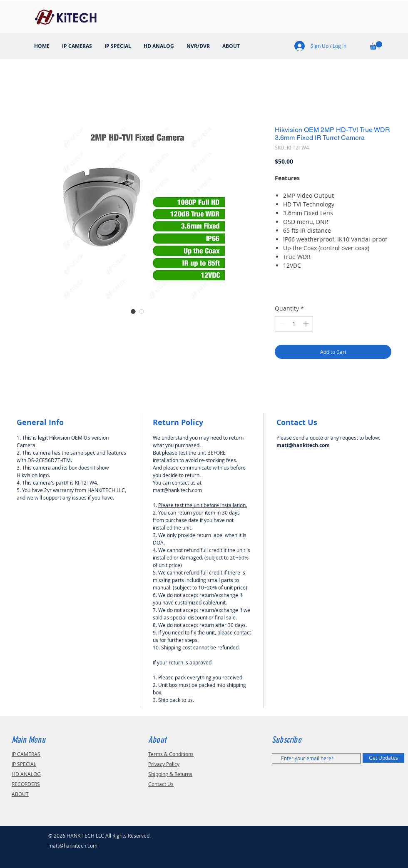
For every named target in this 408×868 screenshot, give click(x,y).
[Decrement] (281, 324)
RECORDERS (26, 784)
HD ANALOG (26, 774)
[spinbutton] (294, 324)
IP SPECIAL (24, 764)
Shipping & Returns (170, 774)
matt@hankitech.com (73, 846)
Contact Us (161, 784)
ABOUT (20, 794)
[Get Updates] (383, 758)
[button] (376, 45)
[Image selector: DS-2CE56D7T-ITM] (133, 311)
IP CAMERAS (26, 754)
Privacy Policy (164, 764)
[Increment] (307, 324)
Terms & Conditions (171, 754)
